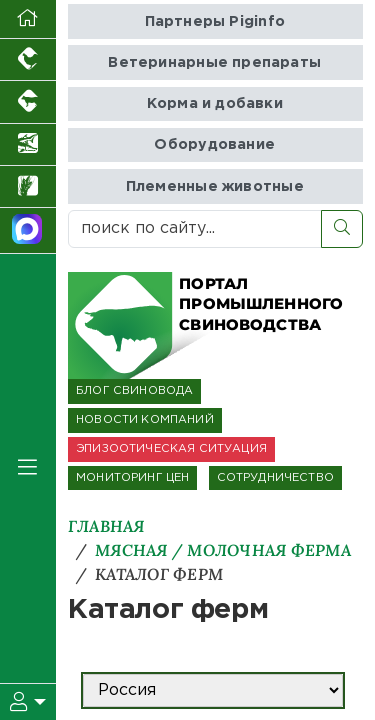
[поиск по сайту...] (195, 229)
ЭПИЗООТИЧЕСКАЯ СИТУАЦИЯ (171, 449)
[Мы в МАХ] (28, 231)
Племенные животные (215, 186)
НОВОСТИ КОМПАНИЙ (145, 420)
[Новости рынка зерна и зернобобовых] (28, 187)
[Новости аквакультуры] (28, 145)
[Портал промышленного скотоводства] (28, 102)
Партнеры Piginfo (215, 21)
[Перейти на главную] (28, 19)
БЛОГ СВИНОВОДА (134, 391)
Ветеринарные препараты (214, 62)
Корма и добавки (215, 103)
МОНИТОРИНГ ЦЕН (132, 478)
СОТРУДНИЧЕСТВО (275, 478)
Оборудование (214, 144)
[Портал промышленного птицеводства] (28, 60)
